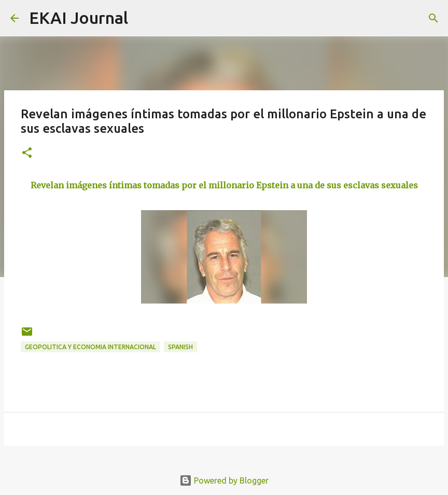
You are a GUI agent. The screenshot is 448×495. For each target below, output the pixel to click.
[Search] (143, 18)
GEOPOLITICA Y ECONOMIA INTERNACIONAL (90, 347)
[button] (27, 153)
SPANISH (180, 347)
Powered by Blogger (224, 480)
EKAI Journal (79, 18)
